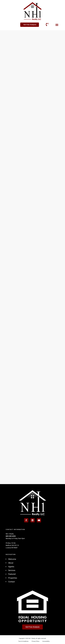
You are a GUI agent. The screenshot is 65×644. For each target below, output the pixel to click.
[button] (57, 25)
